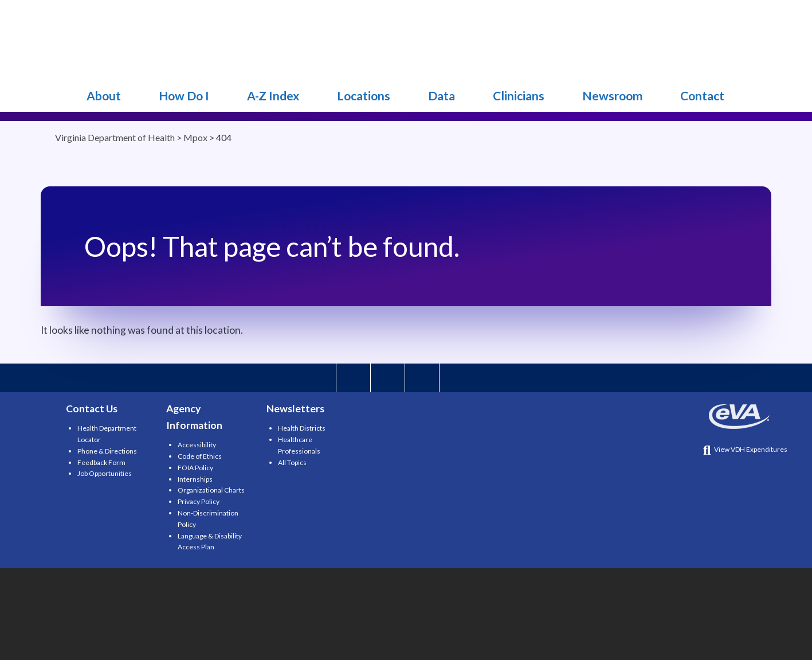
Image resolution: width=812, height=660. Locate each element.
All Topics (292, 462)
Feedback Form (101, 462)
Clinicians (519, 95)
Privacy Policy (199, 501)
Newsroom (612, 95)
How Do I (184, 95)
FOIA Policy (195, 468)
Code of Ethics (200, 456)
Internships (195, 479)
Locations (364, 95)
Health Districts (302, 428)
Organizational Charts (211, 490)
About (104, 95)
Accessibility (197, 445)
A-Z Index (273, 95)
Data (442, 95)
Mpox (99, 40)
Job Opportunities (105, 473)
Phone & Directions (107, 451)
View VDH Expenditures (745, 449)
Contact (702, 95)
